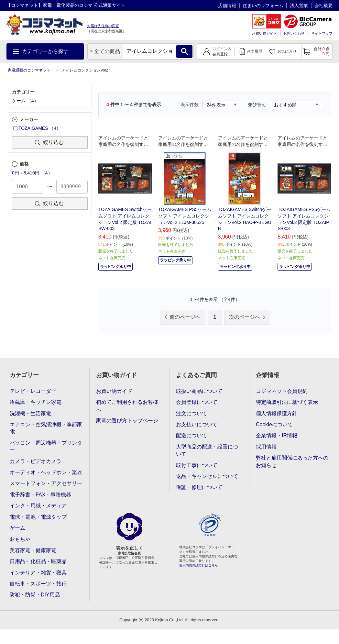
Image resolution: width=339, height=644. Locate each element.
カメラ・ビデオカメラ (36, 461)
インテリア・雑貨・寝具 (38, 573)
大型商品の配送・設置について (207, 450)
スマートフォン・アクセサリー (46, 483)
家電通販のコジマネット (29, 70)
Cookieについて (274, 424)
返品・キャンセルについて (207, 476)
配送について (191, 435)
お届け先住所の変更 (103, 26)
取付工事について (197, 465)
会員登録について (197, 402)
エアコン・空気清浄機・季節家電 (46, 428)
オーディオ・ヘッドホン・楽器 (46, 472)
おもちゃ (20, 539)
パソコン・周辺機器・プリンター (46, 446)
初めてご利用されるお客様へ (127, 406)
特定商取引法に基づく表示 (287, 402)
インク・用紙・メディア (38, 506)
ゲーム (17, 528)
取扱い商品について (199, 391)
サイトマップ (322, 33)
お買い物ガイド (264, 33)
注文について (191, 413)
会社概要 (323, 6)
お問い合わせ (294, 33)
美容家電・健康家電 (33, 550)
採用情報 (266, 447)
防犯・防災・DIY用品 (35, 595)
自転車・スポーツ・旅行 (38, 584)
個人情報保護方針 (277, 413)
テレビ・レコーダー (33, 391)
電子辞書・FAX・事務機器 (40, 495)
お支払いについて (197, 424)
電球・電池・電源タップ (38, 517)
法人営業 (299, 6)
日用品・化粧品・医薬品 (38, 561)
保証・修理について (199, 487)
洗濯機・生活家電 (30, 413)
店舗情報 (227, 6)
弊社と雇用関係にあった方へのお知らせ (292, 461)
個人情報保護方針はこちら (199, 565)
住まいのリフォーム (263, 6)
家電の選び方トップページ (127, 421)
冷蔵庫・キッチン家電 (36, 402)
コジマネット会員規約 (282, 391)
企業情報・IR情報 (277, 435)
